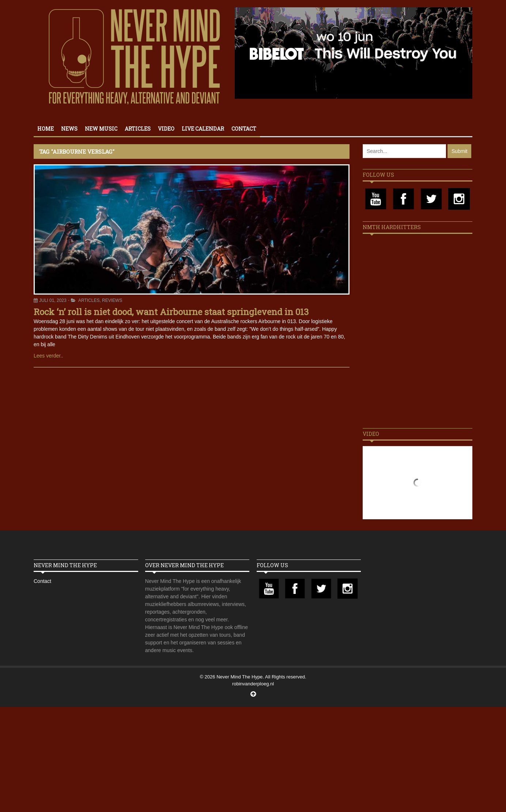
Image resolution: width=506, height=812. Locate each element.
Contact (244, 129)
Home (46, 129)
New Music (101, 129)
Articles (138, 129)
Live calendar (203, 129)
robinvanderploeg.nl (253, 684)
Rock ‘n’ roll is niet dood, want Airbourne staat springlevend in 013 (171, 312)
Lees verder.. (48, 356)
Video (166, 129)
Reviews (112, 300)
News (69, 129)
